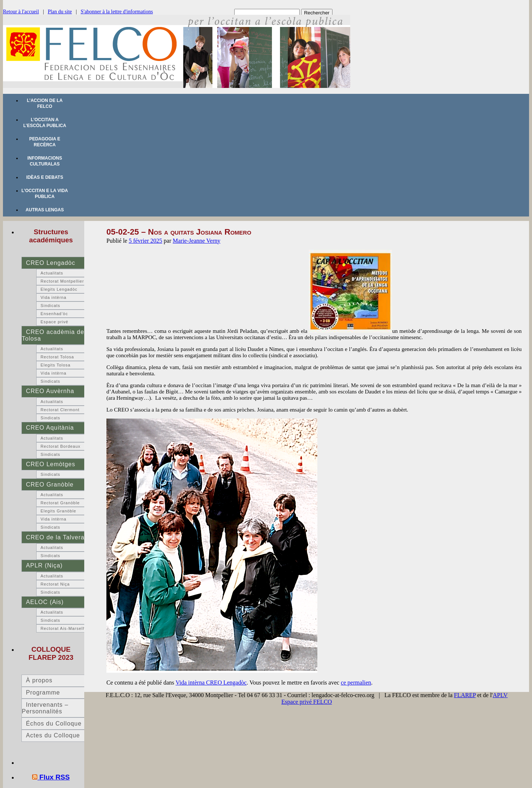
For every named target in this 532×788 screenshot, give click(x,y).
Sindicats (50, 306)
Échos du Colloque (54, 724)
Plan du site (60, 12)
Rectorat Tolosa (57, 357)
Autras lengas (45, 210)
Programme (43, 693)
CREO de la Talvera (55, 537)
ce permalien (356, 683)
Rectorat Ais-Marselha (64, 628)
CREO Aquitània (50, 428)
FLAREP (465, 695)
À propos (39, 680)
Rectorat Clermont (60, 410)
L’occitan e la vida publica (45, 194)
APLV (500, 695)
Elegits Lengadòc (59, 289)
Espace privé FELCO (307, 702)
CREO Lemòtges (50, 464)
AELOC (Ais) (45, 602)
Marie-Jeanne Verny (197, 241)
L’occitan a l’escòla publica (45, 123)
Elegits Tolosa (56, 365)
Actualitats (52, 273)
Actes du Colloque (53, 735)
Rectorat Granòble (60, 503)
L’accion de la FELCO (45, 103)
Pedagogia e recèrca (45, 142)
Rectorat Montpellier (62, 281)
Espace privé (54, 322)
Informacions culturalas (45, 161)
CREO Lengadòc (50, 263)
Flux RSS (55, 777)
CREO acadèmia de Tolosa (53, 335)
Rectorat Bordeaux (61, 446)
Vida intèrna (54, 297)
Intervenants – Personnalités (45, 708)
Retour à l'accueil (21, 12)
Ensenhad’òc (54, 314)
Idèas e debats (45, 177)
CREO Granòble (50, 485)
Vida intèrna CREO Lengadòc (211, 683)
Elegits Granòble (59, 511)
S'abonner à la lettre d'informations (117, 12)
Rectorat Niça (55, 584)
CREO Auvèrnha (50, 391)
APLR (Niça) (44, 565)
